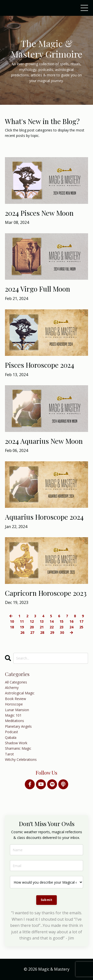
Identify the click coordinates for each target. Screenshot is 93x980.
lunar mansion (17, 710)
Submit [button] (47, 900)
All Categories (16, 682)
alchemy (12, 688)
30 (62, 632)
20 (32, 627)
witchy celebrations (21, 759)
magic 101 (13, 715)
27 (32, 632)
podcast (12, 732)
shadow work (16, 743)
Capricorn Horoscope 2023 (46, 593)
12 (32, 621)
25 (81, 627)
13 (42, 621)
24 (71, 627)
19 (22, 627)
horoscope (14, 704)
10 (12, 621)
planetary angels (18, 726)
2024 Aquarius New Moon (44, 441)
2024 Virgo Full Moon (38, 289)
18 (12, 627)
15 (62, 621)
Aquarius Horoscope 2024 (44, 517)
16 (71, 621)
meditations (15, 721)
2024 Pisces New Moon (39, 213)
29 (52, 632)
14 (52, 621)
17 (81, 621)
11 (22, 621)
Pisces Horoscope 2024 (40, 365)
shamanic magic (18, 748)
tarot (9, 754)
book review (15, 699)
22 (52, 627)
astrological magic (20, 693)
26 (22, 632)
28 (42, 632)
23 (62, 627)
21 (42, 627)
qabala (11, 737)
